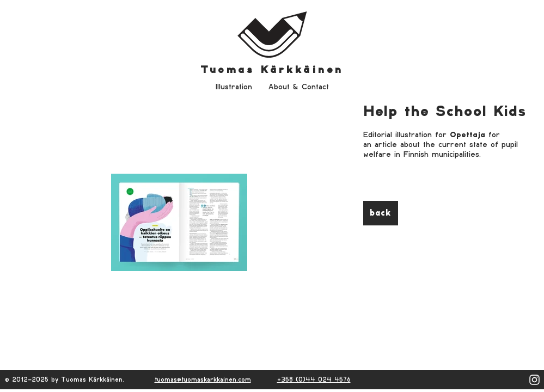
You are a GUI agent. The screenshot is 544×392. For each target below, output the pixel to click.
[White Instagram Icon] (534, 380)
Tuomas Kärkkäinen (272, 70)
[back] (381, 213)
